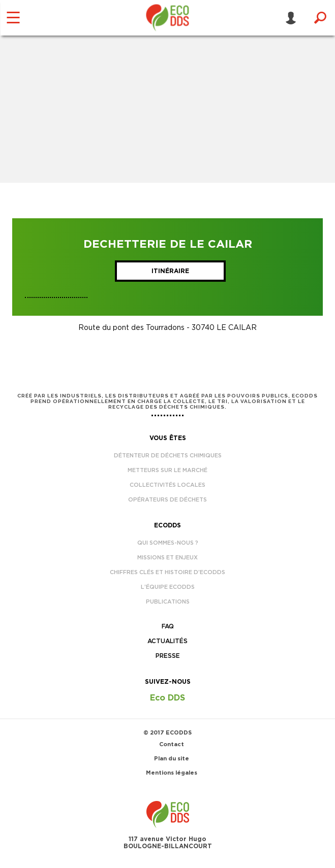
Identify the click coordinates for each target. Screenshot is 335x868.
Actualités (167, 641)
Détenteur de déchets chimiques (168, 456)
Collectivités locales (167, 485)
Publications (168, 602)
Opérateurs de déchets (167, 500)
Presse (168, 656)
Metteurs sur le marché (167, 470)
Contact (172, 744)
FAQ (168, 626)
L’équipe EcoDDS (168, 587)
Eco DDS (167, 698)
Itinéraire (170, 271)
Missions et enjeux (167, 558)
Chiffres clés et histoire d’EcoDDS (167, 572)
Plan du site (172, 759)
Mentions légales (172, 773)
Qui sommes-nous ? (168, 543)
